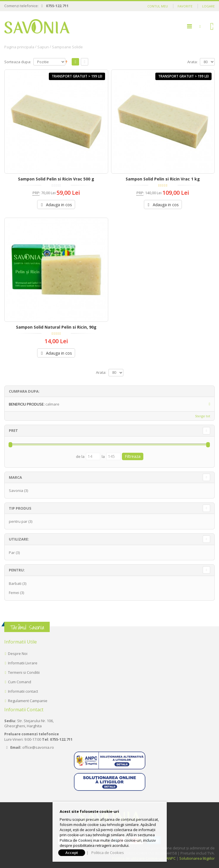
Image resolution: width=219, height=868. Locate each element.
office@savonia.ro (38, 747)
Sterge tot (203, 416)
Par (12, 553)
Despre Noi (18, 654)
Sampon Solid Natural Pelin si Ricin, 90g (56, 327)
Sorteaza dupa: (18, 62)
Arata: (192, 62)
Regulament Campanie (28, 701)
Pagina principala (19, 47)
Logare (208, 6)
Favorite (185, 6)
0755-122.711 (57, 6)
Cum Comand (20, 682)
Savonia (16, 490)
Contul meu (158, 6)
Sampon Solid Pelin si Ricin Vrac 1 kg (163, 179)
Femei (14, 593)
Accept (72, 853)
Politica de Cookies (108, 853)
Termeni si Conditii (24, 672)
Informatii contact (23, 691)
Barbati (15, 583)
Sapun (43, 47)
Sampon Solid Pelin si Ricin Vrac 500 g (56, 179)
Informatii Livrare (23, 663)
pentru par (18, 521)
